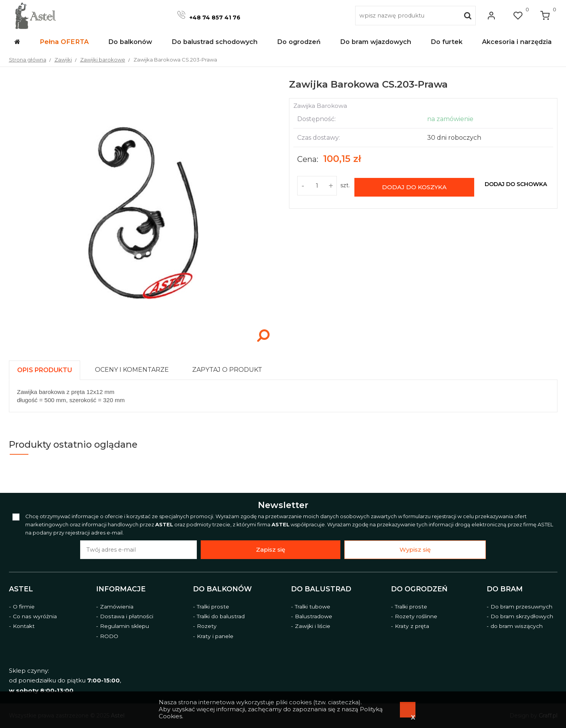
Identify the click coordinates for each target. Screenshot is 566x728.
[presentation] (45, 370)
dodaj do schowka (516, 184)
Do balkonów (222, 589)
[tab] (48, 368)
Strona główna (28, 60)
